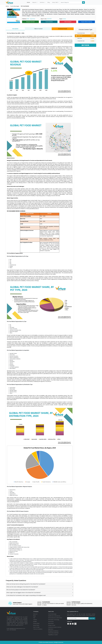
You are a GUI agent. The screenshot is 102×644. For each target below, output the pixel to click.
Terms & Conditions (38, 629)
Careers (35, 620)
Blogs (34, 616)
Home (29, 2)
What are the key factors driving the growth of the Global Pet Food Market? (26, 584)
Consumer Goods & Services (55, 627)
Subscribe (92, 618)
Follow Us (69, 621)
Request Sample (30, 22)
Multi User (80, 38)
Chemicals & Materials (53, 633)
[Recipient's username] (78, 618)
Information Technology (54, 620)
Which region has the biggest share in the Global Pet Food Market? (24, 593)
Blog (49, 2)
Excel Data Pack (81, 33)
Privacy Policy (36, 623)
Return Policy (36, 625)
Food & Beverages (15, 6)
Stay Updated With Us (73, 612)
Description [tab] (15, 29)
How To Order (36, 627)
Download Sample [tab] (63, 29)
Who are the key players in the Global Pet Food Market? (21, 590)
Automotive (51, 622)
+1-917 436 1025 (12, 630)
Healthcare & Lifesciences (54, 616)
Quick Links (51, 612)
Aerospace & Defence (53, 631)
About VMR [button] (55, 2)
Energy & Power (52, 625)
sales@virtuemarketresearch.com (17, 629)
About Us (35, 614)
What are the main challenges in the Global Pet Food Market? (22, 587)
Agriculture (51, 629)
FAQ (34, 618)
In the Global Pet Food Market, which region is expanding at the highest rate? (26, 595)
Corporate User (81, 41)
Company (36, 612)
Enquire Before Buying (87, 22)
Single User (80, 36)
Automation (51, 623)
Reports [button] (35, 2)
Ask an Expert (68, 22)
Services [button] (42, 2)
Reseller (35, 622)
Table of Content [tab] (38, 29)
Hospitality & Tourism (53, 635)
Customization (49, 22)
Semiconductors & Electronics (55, 618)
